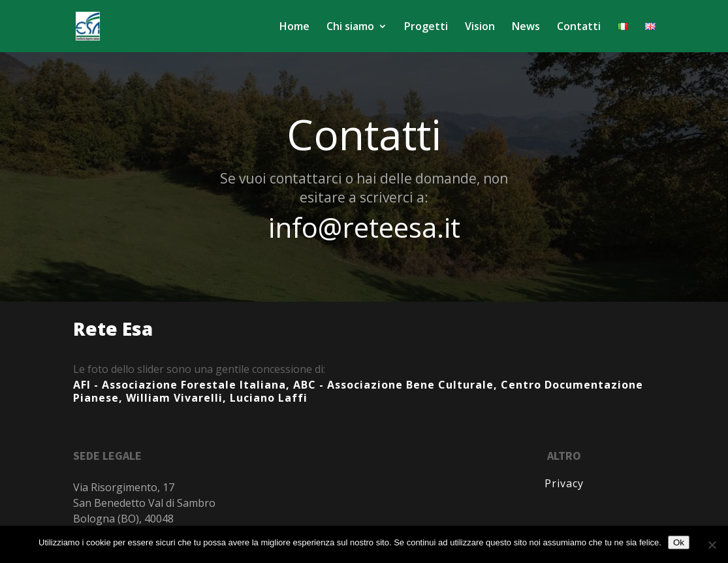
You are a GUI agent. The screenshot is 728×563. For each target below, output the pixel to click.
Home (294, 27)
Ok (679, 542)
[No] (712, 545)
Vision (480, 27)
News (526, 27)
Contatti (579, 27)
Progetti (426, 27)
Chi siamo (350, 27)
